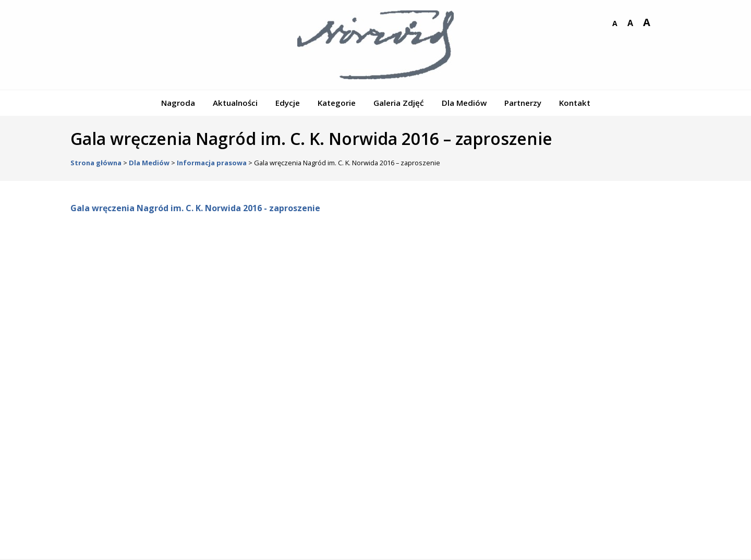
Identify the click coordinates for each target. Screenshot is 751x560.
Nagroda (178, 103)
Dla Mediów (464, 103)
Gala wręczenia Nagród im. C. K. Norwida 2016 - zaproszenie (195, 208)
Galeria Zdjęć (399, 103)
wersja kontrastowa (663, 23)
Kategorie (337, 103)
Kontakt (575, 103)
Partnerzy (523, 103)
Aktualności (235, 103)
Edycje (288, 103)
